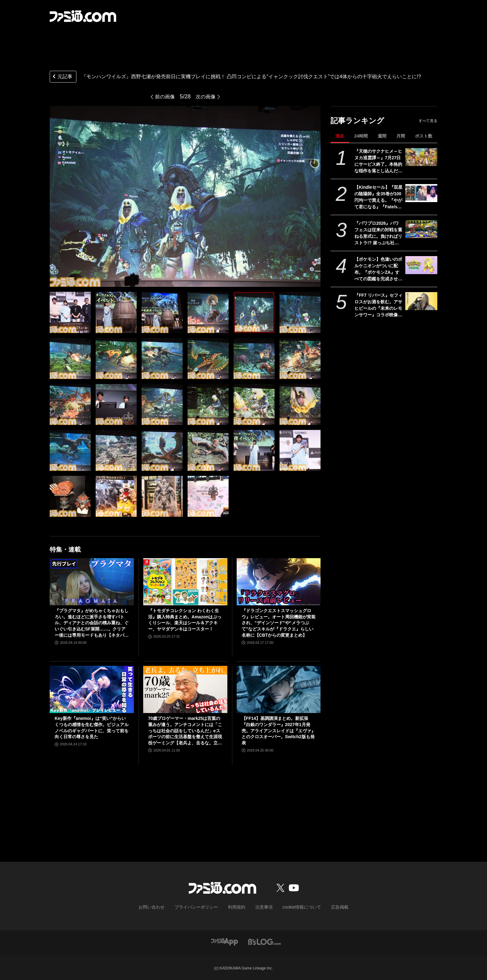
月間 (401, 136)
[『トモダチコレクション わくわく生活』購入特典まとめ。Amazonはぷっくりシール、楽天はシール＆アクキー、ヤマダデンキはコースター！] (185, 582)
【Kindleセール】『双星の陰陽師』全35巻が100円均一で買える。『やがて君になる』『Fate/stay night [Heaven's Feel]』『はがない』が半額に (378, 197)
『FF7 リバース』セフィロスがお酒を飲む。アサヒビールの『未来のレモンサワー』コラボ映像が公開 (378, 305)
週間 (382, 136)
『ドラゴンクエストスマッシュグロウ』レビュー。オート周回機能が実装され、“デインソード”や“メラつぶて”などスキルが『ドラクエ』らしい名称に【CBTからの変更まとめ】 (279, 623)
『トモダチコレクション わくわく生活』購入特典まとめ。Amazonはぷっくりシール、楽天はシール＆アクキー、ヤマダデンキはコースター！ (185, 620)
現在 (340, 136)
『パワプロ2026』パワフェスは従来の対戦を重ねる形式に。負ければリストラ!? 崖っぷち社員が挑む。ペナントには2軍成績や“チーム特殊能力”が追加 (378, 233)
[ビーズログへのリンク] (264, 940)
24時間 (361, 136)
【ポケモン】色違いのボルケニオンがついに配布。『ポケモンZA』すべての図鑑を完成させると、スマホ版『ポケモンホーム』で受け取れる (378, 269)
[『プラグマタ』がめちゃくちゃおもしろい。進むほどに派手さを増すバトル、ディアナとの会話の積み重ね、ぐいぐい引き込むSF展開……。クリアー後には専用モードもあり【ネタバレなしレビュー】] (92, 582)
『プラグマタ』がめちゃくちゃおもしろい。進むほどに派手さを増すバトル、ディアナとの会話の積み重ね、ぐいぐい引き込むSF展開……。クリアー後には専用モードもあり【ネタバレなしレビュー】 (92, 623)
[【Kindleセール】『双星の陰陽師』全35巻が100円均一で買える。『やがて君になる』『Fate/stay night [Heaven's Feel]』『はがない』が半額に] (421, 193)
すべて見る (428, 121)
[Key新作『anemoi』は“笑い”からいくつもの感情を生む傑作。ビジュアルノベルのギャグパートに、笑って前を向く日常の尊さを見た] (92, 689)
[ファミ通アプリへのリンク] (225, 940)
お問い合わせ (161, 907)
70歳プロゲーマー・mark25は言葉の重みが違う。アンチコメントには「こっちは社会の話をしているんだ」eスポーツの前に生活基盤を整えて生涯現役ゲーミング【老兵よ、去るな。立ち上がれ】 (185, 731)
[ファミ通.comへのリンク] (83, 16)
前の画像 (164, 97)
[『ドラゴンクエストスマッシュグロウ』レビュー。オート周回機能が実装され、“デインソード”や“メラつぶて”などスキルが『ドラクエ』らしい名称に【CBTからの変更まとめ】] (279, 582)
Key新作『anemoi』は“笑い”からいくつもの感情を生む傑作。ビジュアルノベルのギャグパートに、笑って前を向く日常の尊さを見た (92, 727)
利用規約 (237, 907)
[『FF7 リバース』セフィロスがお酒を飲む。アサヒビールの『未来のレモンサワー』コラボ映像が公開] (421, 301)
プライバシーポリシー (201, 907)
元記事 (62, 77)
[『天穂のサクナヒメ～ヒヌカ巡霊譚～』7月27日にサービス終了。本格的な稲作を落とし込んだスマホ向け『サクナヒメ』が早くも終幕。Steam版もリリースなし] (421, 157)
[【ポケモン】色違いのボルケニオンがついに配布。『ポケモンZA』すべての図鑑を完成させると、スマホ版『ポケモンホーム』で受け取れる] (421, 265)
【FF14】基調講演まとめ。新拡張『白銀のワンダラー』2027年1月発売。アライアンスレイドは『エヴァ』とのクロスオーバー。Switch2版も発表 (279, 730)
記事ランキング (357, 121)
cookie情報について (296, 907)
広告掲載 (330, 907)
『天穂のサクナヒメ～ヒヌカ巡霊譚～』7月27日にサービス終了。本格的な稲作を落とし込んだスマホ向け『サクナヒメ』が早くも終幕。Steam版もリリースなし (378, 161)
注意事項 (262, 907)
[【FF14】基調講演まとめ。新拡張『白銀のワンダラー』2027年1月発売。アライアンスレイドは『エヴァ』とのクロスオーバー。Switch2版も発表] (279, 689)
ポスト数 (424, 136)
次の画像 (207, 97)
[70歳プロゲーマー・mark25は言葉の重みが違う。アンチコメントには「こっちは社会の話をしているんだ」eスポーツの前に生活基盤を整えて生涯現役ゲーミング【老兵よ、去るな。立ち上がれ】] (185, 689)
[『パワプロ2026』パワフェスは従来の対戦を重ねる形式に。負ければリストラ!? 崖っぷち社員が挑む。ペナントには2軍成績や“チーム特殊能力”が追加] (421, 229)
